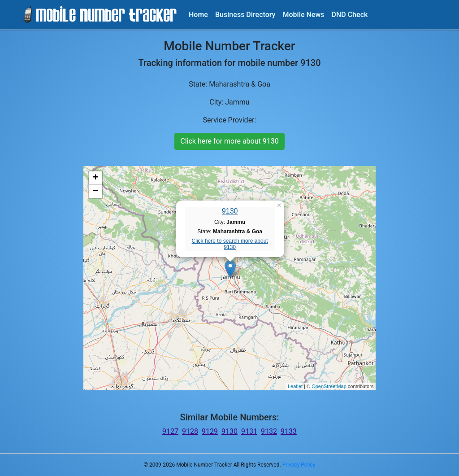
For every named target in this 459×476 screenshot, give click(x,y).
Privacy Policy (299, 465)
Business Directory (245, 15)
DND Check (349, 15)
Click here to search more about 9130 (230, 244)
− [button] (96, 192)
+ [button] (96, 178)
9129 (210, 431)
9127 (170, 431)
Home (198, 15)
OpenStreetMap (329, 386)
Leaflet (295, 386)
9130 (230, 211)
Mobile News (304, 15)
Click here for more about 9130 (229, 141)
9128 (190, 431)
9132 (269, 431)
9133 (289, 431)
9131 (249, 431)
